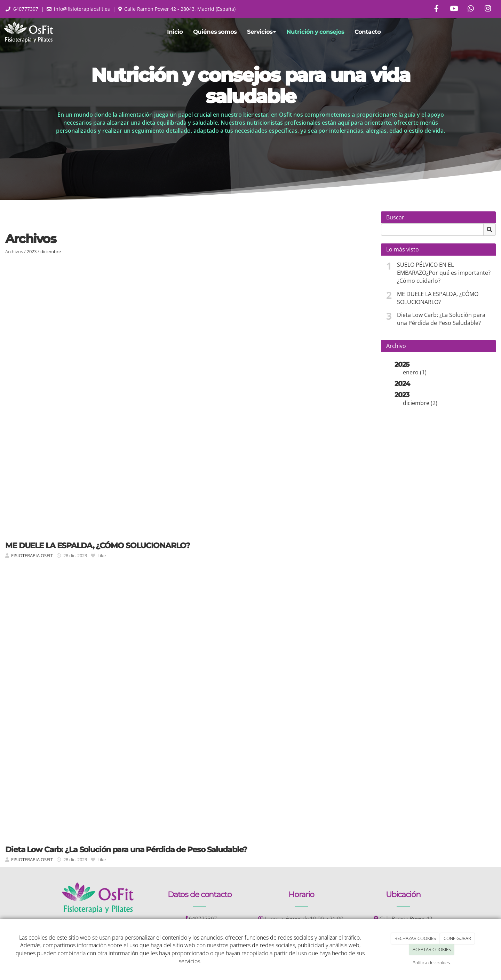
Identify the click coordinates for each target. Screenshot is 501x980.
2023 (32, 251)
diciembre (51, 251)
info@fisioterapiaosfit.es (82, 9)
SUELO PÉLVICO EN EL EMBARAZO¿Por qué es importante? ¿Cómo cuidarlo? (444, 273)
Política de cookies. (432, 963)
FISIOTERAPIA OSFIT (32, 555)
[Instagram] (488, 9)
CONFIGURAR (457, 938)
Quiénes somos (215, 32)
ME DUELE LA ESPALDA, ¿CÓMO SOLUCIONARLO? (438, 298)
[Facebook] (437, 9)
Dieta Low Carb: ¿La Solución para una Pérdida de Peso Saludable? (441, 319)
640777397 (26, 9)
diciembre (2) (420, 403)
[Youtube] (454, 9)
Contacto (368, 32)
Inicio (175, 32)
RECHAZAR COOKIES (415, 938)
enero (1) (415, 372)
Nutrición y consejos (315, 32)
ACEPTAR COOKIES (432, 949)
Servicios (261, 32)
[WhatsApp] (471, 9)
